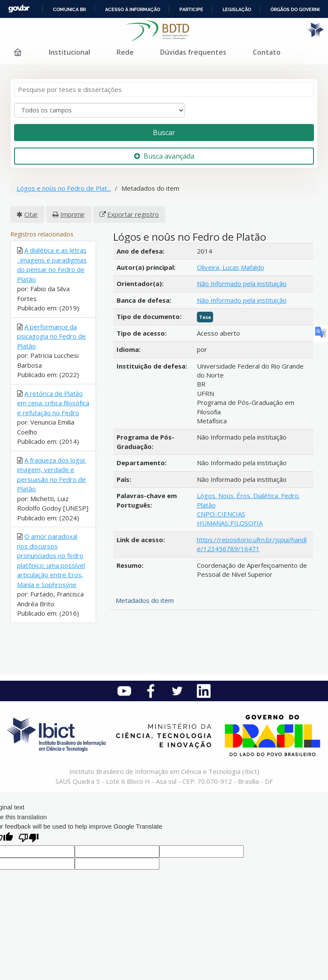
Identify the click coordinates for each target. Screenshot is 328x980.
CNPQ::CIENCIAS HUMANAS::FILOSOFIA (230, 518)
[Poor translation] (29, 839)
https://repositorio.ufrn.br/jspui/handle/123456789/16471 (252, 544)
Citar (31, 214)
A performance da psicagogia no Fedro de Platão (51, 336)
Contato (267, 52)
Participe (191, 9)
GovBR (19, 9)
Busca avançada (164, 156)
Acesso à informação (133, 9)
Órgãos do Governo (296, 9)
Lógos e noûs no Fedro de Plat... (64, 188)
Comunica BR (69, 9)
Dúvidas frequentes (193, 52)
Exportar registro (133, 214)
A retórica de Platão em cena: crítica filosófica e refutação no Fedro (53, 403)
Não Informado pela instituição (242, 283)
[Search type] (100, 110)
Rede (125, 52)
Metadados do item (145, 600)
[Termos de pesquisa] (164, 90)
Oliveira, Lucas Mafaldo (231, 267)
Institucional (69, 52)
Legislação (237, 9)
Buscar (164, 133)
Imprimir (73, 214)
